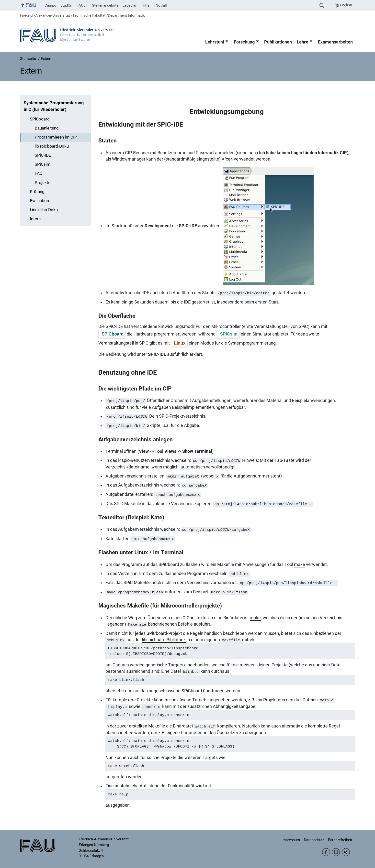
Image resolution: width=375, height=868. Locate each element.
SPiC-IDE (43, 155)
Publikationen (278, 42)
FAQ (39, 173)
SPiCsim (43, 164)
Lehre (302, 42)
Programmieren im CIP (56, 137)
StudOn (66, 5)
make (300, 564)
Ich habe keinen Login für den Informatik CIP (303, 153)
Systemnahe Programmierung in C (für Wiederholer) (54, 106)
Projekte (43, 183)
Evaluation (39, 201)
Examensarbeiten (335, 42)
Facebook (326, 852)
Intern (35, 219)
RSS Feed (336, 852)
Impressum (291, 840)
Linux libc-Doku (44, 210)
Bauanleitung (47, 128)
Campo (50, 5)
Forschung (244, 42)
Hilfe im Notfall (154, 5)
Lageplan (130, 5)
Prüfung (37, 192)
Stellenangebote (105, 5)
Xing (346, 852)
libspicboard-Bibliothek (164, 640)
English (346, 5)
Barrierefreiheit (340, 840)
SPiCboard (40, 119)
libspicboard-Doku (52, 146)
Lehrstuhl (215, 42)
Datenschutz (314, 840)
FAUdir (82, 5)
